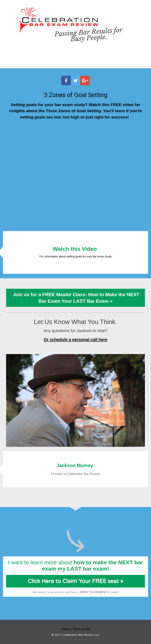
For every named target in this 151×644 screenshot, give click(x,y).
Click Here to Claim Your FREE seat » (76, 581)
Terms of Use (81, 629)
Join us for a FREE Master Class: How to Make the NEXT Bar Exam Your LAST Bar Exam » (75, 298)
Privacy (66, 629)
